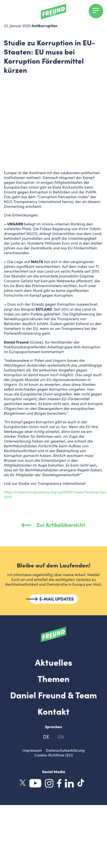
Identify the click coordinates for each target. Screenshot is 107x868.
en (61, 736)
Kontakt (53, 711)
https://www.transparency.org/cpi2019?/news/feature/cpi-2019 (55, 494)
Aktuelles (53, 662)
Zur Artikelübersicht (53, 525)
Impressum (32, 750)
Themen (53, 678)
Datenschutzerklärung (65, 750)
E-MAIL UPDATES (57, 599)
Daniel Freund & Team (53, 695)
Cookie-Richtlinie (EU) (54, 755)
